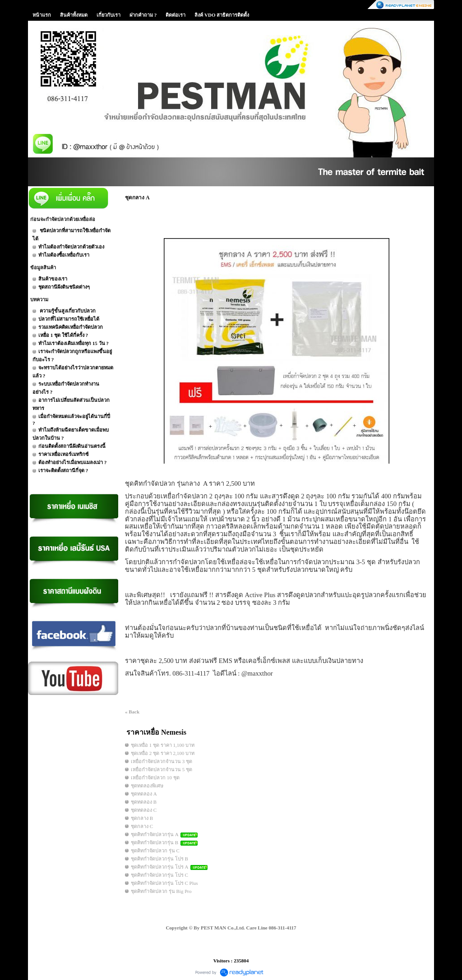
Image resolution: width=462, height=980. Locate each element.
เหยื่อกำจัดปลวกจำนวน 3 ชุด (162, 761)
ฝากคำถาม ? (143, 15)
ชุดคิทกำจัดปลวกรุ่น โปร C (159, 875)
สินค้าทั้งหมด (74, 15)
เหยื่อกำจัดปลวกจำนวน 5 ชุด (162, 769)
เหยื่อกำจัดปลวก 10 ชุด (155, 778)
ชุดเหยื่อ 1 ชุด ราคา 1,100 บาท (163, 745)
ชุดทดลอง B (144, 802)
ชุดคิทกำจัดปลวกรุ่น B (155, 842)
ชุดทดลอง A (144, 794)
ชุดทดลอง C (144, 810)
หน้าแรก (42, 15)
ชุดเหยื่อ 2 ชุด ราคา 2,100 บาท (163, 753)
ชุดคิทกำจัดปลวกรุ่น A (155, 834)
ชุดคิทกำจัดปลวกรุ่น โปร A (160, 867)
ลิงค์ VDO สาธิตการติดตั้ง (222, 15)
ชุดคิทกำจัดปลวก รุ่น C (155, 851)
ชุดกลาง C (142, 826)
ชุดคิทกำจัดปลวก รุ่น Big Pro (161, 891)
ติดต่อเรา (176, 15)
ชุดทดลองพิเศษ (147, 786)
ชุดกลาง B (142, 818)
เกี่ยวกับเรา (109, 15)
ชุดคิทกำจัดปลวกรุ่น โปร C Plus (164, 883)
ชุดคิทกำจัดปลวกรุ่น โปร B (159, 859)
